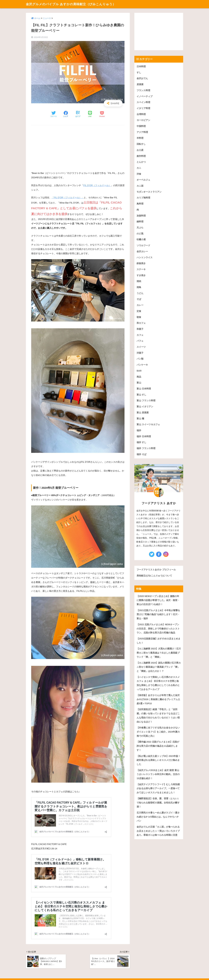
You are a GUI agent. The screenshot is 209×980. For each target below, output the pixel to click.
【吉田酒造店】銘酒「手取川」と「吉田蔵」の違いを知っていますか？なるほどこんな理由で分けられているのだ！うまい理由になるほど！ (158, 716)
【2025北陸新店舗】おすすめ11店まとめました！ (158, 641)
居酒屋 (140, 84)
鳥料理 (140, 204)
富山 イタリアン (145, 407)
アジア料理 (142, 132)
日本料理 (141, 67)
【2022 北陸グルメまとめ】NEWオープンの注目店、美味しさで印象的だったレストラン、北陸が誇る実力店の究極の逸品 (158, 629)
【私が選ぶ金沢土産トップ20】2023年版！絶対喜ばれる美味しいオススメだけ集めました (158, 760)
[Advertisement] (78, 147)
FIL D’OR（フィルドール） (97, 185)
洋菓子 (140, 353)
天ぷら (140, 228)
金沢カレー (142, 252)
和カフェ (141, 323)
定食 (139, 311)
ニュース (47, 18)
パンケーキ (142, 365)
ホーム (37, 18)
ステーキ (141, 269)
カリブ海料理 (143, 198)
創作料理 (141, 156)
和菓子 (140, 329)
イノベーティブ (145, 96)
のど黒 (140, 234)
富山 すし (141, 395)
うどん (140, 293)
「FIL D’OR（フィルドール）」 (68, 198)
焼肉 (139, 281)
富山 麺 (140, 419)
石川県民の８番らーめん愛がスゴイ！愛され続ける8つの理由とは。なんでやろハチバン (158, 817)
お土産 (140, 150)
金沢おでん (142, 78)
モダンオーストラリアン (149, 192)
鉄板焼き (141, 263)
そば (139, 299)
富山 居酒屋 (143, 413)
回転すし (141, 144)
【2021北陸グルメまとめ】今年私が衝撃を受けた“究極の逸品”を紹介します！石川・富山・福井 (158, 614)
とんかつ (141, 162)
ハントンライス (145, 258)
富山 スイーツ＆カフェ (148, 424)
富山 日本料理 (144, 389)
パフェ (140, 341)
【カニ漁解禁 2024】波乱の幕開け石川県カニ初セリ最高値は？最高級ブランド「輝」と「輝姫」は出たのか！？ (159, 667)
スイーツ (141, 347)
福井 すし (141, 442)
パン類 (140, 359)
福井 (139, 430)
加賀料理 (141, 216)
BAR (139, 371)
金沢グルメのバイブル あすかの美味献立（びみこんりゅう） (71, 4)
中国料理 (141, 126)
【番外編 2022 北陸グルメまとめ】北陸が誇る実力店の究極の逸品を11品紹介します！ (158, 746)
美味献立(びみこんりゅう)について (154, 576)
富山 (139, 383)
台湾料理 (141, 114)
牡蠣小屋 (141, 239)
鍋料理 (140, 222)
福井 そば (141, 454)
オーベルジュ (143, 180)
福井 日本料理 (144, 436)
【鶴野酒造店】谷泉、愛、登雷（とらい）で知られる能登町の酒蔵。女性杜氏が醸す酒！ (158, 803)
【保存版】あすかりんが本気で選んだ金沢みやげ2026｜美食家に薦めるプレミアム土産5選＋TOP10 (158, 699)
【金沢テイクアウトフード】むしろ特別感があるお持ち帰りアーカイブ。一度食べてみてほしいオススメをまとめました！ (158, 788)
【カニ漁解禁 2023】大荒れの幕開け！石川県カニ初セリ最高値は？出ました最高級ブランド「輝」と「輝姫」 (159, 653)
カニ (139, 168)
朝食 (139, 317)
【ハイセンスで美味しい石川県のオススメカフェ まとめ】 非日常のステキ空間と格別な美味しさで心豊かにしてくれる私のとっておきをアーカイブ (158, 683)
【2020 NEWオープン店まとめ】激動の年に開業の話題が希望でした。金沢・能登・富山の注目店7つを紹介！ (158, 600)
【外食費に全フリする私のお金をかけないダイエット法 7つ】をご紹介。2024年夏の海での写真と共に (158, 732)
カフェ (140, 335)
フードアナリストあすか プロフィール (156, 570)
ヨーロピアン (143, 120)
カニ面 (140, 186)
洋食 (139, 174)
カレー (140, 305)
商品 (139, 377)
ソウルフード (143, 246)
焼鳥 (139, 287)
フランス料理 (143, 90)
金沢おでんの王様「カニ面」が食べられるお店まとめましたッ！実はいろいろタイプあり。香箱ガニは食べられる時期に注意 (158, 831)
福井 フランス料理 (146, 448)
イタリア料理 (143, 108)
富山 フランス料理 (146, 401)
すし (139, 73)
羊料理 (140, 138)
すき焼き (141, 275)
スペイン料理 (143, 102)
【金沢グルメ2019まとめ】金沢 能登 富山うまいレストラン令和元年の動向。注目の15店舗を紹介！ (158, 774)
